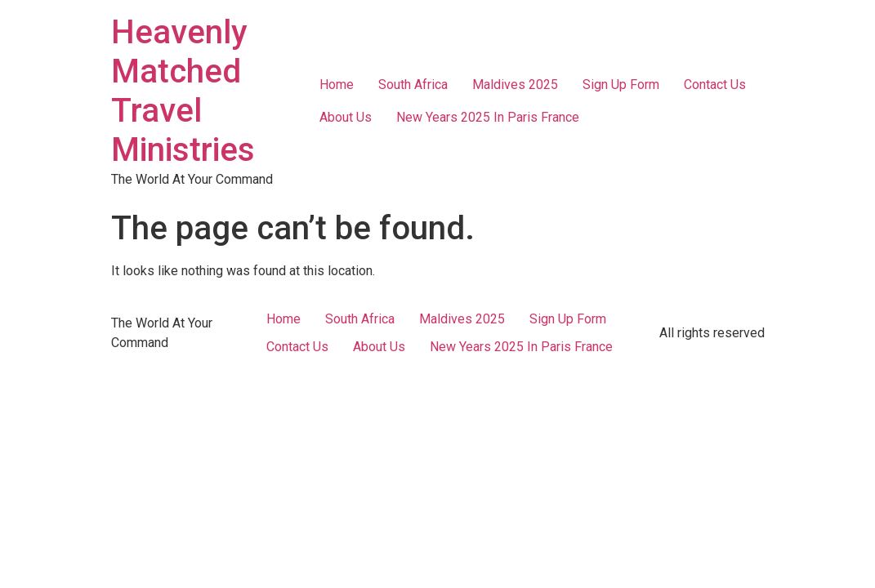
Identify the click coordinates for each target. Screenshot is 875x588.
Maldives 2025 (515, 85)
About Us (346, 117)
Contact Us (715, 85)
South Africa (413, 85)
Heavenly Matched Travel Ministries (183, 91)
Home (337, 85)
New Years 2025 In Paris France (488, 117)
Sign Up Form (621, 85)
